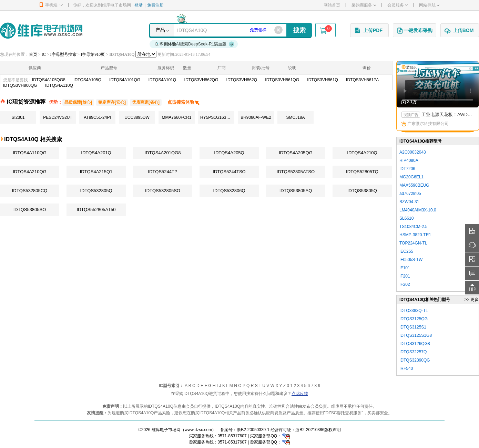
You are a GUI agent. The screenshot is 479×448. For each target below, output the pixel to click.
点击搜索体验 (184, 102)
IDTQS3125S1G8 (416, 335)
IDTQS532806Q (229, 191)
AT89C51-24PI (97, 117)
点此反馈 (300, 394)
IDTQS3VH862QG (201, 80)
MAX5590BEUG (414, 185)
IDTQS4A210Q (362, 153)
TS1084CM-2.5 (413, 227)
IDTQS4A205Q (229, 153)
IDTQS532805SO (163, 191)
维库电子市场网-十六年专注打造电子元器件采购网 (41, 30)
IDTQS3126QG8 (415, 344)
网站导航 (429, 5)
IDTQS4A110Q (59, 85)
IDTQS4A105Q (87, 80)
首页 (33, 54)
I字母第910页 (93, 54)
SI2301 (18, 117)
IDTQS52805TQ (362, 172)
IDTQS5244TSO (229, 172)
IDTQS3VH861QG (282, 80)
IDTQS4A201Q (96, 153)
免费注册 (155, 5)
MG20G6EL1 (411, 177)
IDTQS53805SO (30, 210)
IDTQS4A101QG (125, 80)
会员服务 (398, 5)
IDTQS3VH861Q (322, 80)
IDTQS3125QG (414, 319)
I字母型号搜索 (63, 54)
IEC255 (406, 251)
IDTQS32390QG (415, 360)
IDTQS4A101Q (162, 80)
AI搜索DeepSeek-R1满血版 (195, 44)
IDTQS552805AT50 (96, 210)
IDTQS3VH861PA (362, 80)
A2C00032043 (413, 152)
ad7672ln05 (410, 194)
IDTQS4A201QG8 (163, 153)
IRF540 (406, 368)
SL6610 (406, 218)
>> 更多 (472, 300)
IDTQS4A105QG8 (49, 80)
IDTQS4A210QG (30, 172)
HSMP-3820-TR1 (415, 235)
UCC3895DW (137, 117)
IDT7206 (407, 169)
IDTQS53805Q (362, 191)
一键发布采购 (415, 31)
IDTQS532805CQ (30, 191)
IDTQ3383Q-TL (414, 311)
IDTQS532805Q (96, 191)
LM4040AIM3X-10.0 (418, 210)
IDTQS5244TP (162, 172)
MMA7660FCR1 (176, 117)
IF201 (405, 276)
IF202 (405, 284)
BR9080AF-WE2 (256, 117)
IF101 (405, 268)
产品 (160, 30)
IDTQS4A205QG (296, 153)
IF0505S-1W (411, 260)
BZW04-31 (409, 202)
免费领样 (258, 30)
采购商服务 (364, 5)
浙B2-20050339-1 (253, 430)
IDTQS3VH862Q (242, 80)
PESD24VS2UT (58, 117)
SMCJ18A (295, 117)
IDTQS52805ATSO (296, 172)
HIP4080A (409, 160)
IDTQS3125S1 (413, 327)
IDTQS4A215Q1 (96, 172)
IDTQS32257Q (413, 352)
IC (44, 54)
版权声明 (333, 430)
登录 (139, 5)
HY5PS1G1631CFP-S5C (217, 117)
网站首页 (332, 5)
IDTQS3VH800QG (20, 85)
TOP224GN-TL (413, 243)
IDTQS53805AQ (296, 191)
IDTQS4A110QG (30, 153)
